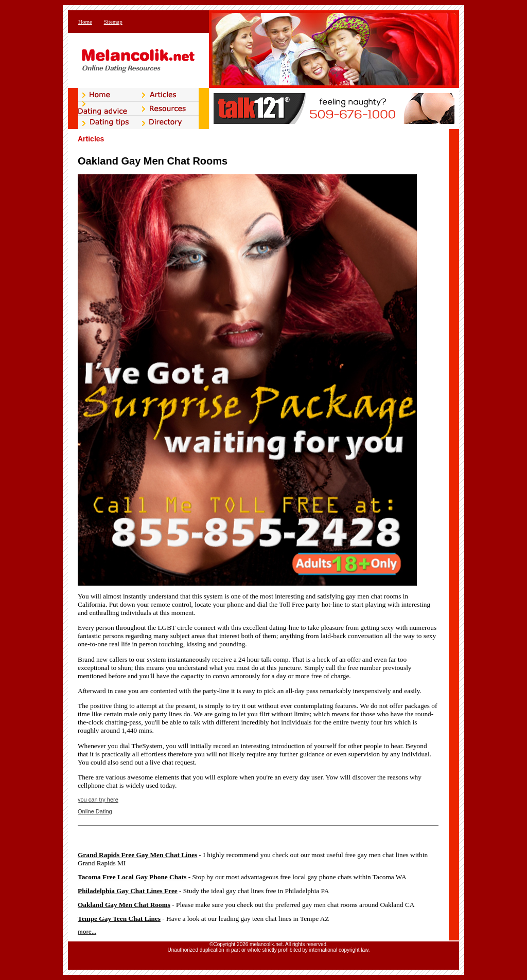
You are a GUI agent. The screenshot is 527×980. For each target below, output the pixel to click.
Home (85, 22)
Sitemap (113, 22)
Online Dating (95, 811)
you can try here (98, 800)
